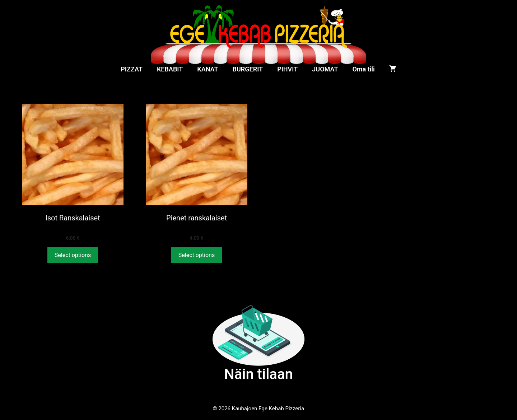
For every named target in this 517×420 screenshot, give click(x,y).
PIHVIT (287, 69)
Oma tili (363, 69)
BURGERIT (248, 69)
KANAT (208, 69)
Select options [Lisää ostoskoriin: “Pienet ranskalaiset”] (197, 255)
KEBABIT (170, 69)
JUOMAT (325, 69)
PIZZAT (132, 69)
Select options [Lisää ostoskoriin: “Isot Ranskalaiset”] (73, 255)
